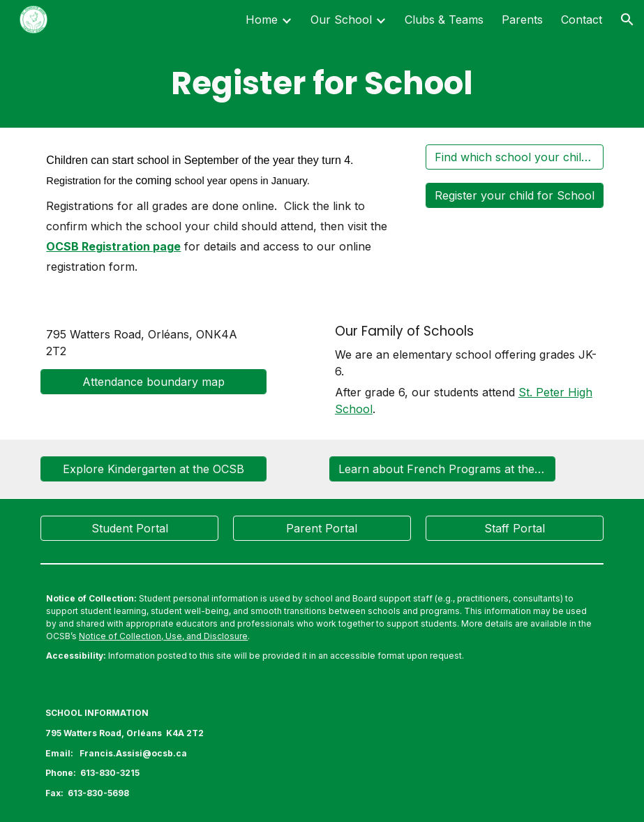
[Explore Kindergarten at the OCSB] (153, 469)
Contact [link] (582, 20)
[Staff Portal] (515, 528)
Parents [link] (522, 20)
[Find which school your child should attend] (515, 157)
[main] (322, 83)
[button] (627, 20)
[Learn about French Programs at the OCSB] (442, 469)
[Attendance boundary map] (153, 382)
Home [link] (262, 20)
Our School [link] (341, 20)
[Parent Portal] (322, 528)
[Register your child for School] (515, 195)
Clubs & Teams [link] (444, 20)
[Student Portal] (129, 528)
